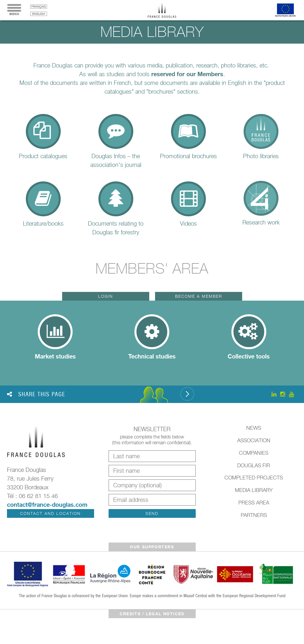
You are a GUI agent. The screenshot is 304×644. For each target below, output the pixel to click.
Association (254, 440)
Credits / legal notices (152, 614)
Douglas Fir (254, 465)
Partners (254, 515)
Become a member (199, 296)
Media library (254, 490)
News (254, 428)
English (39, 14)
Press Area (254, 503)
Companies (254, 453)
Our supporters (152, 547)
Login (106, 296)
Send (152, 513)
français (39, 7)
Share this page (36, 394)
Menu (14, 10)
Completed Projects (254, 478)
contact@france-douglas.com (47, 505)
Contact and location (50, 513)
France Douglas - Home (166, 10)
